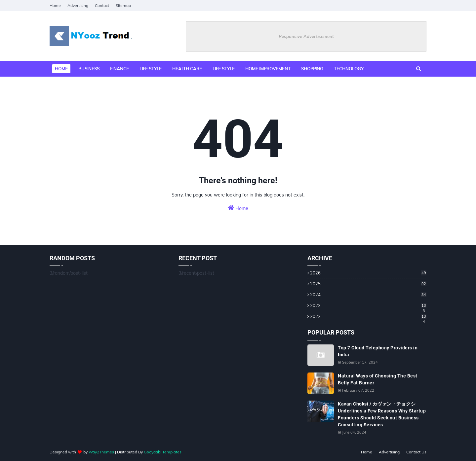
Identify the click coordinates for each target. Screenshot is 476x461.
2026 (368, 273)
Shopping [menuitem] (312, 69)
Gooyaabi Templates (163, 452)
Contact (102, 5)
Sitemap (123, 5)
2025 (368, 284)
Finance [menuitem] (119, 69)
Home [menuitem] (61, 69)
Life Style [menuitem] (224, 69)
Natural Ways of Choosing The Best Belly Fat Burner (378, 379)
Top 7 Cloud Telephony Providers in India (378, 351)
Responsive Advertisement (306, 36)
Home (55, 5)
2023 (368, 305)
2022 (368, 316)
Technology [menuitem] (349, 69)
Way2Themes (101, 452)
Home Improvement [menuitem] (268, 69)
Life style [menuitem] (151, 69)
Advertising (78, 5)
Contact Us (416, 452)
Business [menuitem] (89, 69)
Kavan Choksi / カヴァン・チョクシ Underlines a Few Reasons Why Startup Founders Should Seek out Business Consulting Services (382, 414)
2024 (368, 295)
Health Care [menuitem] (187, 69)
